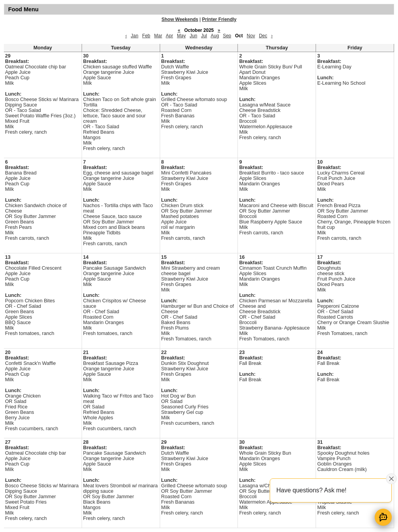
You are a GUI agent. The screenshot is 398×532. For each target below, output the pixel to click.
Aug (215, 36)
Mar (158, 36)
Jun (193, 36)
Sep (227, 36)
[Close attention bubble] (391, 479)
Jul (204, 36)
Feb (146, 36)
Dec (263, 36)
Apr (170, 36)
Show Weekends (180, 19)
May (181, 36)
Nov (251, 36)
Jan (134, 36)
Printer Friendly (219, 19)
